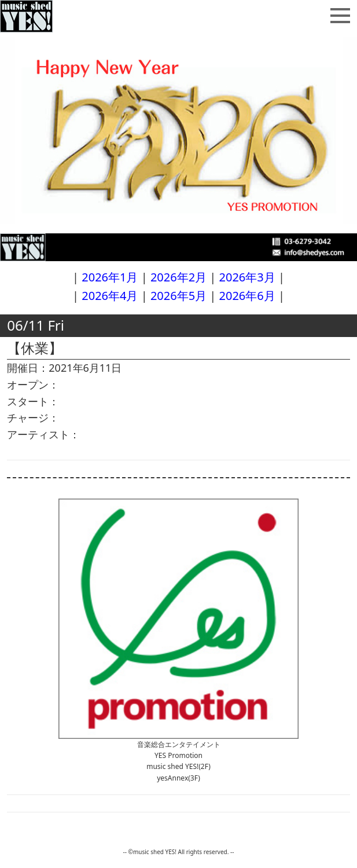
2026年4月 (110, 296)
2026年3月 (247, 277)
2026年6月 (247, 296)
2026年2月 (178, 277)
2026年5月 (178, 296)
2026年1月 (110, 277)
